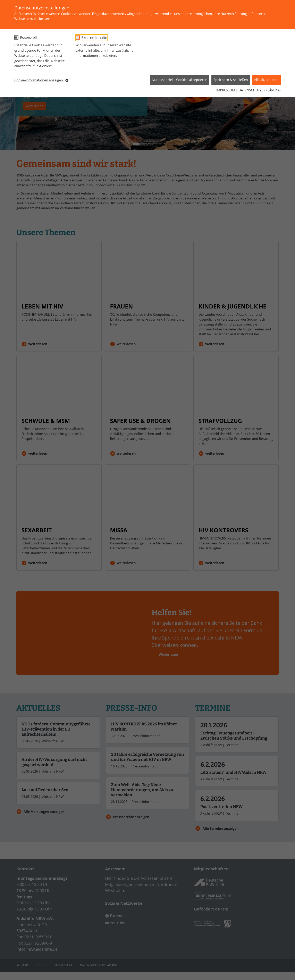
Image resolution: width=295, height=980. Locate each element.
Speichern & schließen (231, 80)
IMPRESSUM (226, 90)
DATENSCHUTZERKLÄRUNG (260, 90)
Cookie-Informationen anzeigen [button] (41, 80)
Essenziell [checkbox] (28, 38)
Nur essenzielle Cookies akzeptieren (180, 80)
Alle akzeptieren (266, 80)
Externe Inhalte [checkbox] (94, 38)
